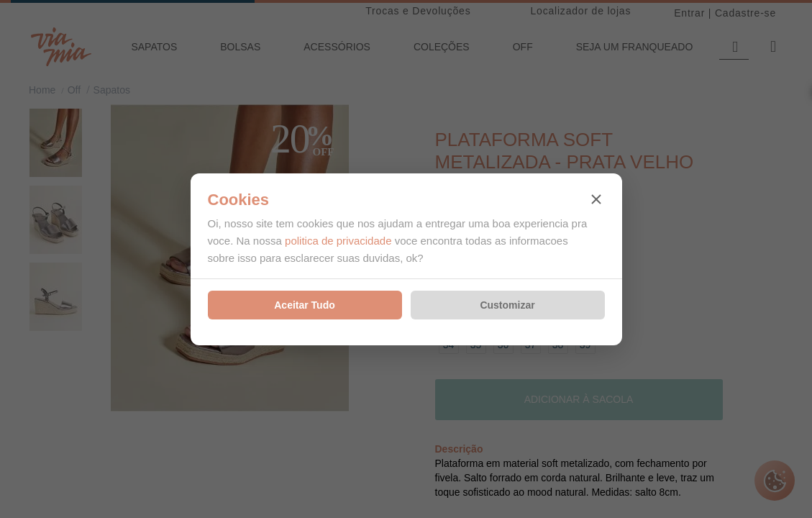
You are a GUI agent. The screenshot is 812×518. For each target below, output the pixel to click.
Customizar (507, 305)
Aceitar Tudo (305, 305)
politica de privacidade (338, 241)
